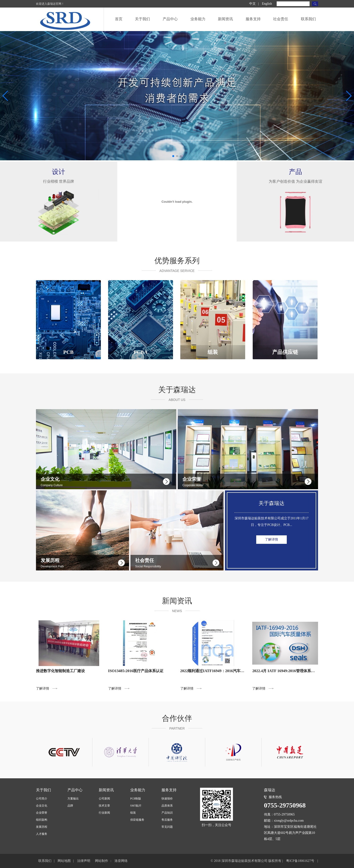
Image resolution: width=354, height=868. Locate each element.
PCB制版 (136, 799)
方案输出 (73, 799)
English (267, 4)
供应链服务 (137, 820)
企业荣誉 (42, 813)
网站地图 (64, 861)
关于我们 (142, 19)
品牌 (70, 806)
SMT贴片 (136, 806)
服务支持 (253, 19)
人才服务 (42, 834)
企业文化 (42, 806)
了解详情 (271, 553)
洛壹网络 (121, 861)
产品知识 (167, 813)
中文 (252, 4)
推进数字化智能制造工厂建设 (60, 671)
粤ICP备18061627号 (300, 861)
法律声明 (84, 861)
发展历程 (42, 827)
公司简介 (42, 799)
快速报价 (167, 799)
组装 (133, 813)
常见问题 (167, 827)
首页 (119, 19)
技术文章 (104, 806)
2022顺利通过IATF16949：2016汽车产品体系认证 (222, 671)
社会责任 (281, 19)
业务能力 (198, 19)
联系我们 (308, 19)
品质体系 (167, 806)
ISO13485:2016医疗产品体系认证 (136, 671)
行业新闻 (104, 813)
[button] (173, 156)
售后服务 (167, 820)
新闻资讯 (225, 19)
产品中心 (170, 19)
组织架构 (42, 820)
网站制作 (102, 861)
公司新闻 (104, 799)
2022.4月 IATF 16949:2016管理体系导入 (285, 671)
